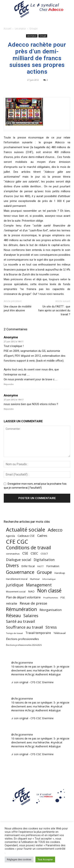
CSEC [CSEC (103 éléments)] (34, 553)
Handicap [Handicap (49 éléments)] (60, 573)
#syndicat (57, 670)
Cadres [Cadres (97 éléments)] (42, 536)
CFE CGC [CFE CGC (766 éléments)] (17, 542)
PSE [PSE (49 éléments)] (63, 598)
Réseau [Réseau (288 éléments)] (13, 616)
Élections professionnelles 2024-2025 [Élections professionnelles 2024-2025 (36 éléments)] (24, 645)
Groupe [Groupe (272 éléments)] (44, 572)
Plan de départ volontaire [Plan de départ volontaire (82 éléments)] (23, 597)
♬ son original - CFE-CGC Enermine (32, 682)
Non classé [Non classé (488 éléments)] (49, 591)
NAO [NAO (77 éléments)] (31, 591)
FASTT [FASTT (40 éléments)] (40, 566)
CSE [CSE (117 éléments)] (25, 553)
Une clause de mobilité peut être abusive (18, 308)
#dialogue (55, 674)
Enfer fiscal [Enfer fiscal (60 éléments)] (28, 566)
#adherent (42, 674)
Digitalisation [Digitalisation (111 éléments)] (44, 560)
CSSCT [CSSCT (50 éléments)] (44, 554)
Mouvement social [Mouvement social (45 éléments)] (16, 591)
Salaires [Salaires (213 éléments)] (31, 616)
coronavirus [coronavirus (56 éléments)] (13, 554)
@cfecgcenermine (22, 663)
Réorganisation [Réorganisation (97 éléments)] (51, 610)
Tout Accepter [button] (45, 859)
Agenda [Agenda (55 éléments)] (10, 536)
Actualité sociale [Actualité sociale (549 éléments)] (26, 530)
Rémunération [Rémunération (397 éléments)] (21, 609)
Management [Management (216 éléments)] (39, 585)
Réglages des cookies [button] (19, 859)
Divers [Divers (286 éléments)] (12, 566)
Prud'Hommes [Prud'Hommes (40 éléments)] (51, 598)
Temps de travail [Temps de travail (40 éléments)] (14, 633)
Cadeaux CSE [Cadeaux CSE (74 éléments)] (26, 536)
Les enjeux (20, 29)
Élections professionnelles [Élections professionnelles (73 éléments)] (22, 639)
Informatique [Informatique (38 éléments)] (49, 579)
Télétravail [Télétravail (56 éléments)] (60, 633)
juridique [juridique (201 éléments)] (15, 585)
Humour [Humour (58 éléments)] (35, 579)
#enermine (18, 674)
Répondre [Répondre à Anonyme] (9, 384)
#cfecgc (30, 674)
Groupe (34, 29)
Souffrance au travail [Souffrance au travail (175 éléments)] (24, 627)
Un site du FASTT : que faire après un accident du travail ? (54, 310)
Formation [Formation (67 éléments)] (53, 566)
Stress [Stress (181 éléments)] (51, 627)
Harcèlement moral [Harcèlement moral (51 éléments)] (17, 579)
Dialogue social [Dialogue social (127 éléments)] (19, 560)
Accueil (7, 29)
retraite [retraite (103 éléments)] (12, 603)
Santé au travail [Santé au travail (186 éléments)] (21, 621)
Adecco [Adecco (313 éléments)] (55, 530)
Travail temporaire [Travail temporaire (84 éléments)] (38, 633)
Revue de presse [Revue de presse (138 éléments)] (33, 603)
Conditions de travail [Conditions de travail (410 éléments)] (28, 548)
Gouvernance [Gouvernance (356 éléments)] (20, 572)
